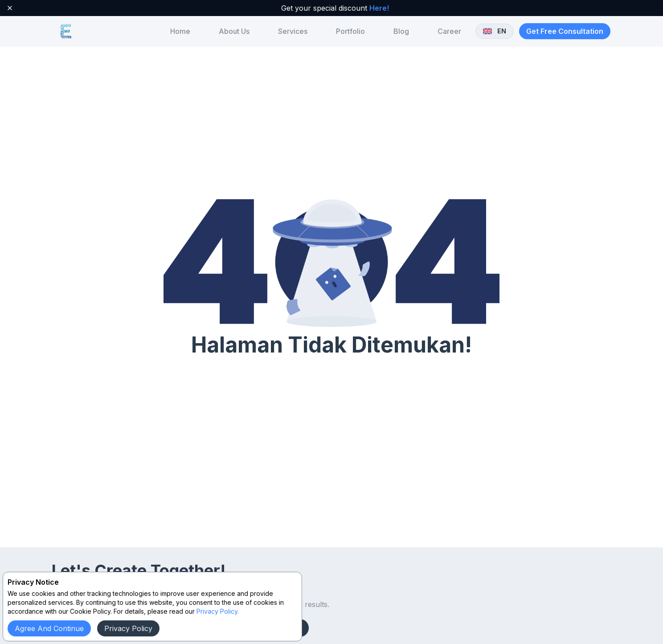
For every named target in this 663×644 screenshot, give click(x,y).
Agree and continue (49, 628)
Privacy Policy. (218, 611)
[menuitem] (180, 31)
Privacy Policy (128, 628)
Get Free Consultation (565, 31)
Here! (379, 8)
